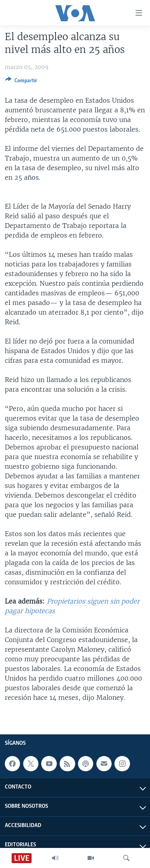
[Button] (21, 82)
